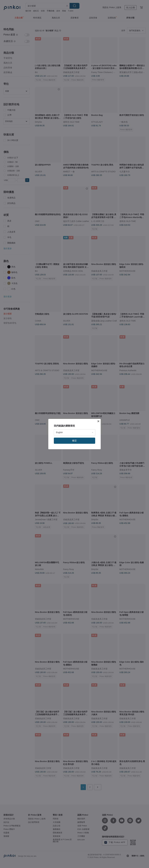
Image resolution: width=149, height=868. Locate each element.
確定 (74, 441)
